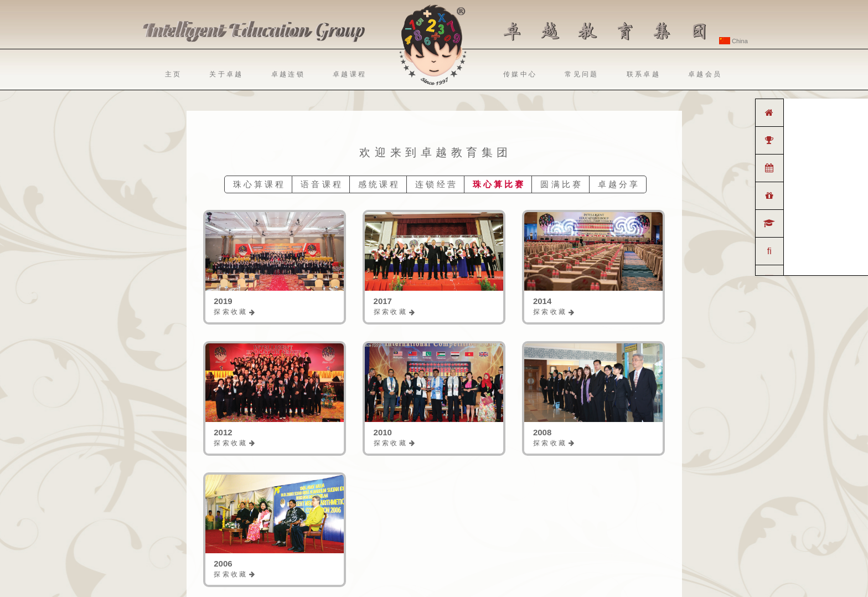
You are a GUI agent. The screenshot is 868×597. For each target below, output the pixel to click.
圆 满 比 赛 (560, 184)
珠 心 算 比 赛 (498, 184)
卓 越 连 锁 (287, 74)
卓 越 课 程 (349, 74)
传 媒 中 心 (519, 74)
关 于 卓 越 (225, 74)
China (733, 41)
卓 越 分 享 (618, 184)
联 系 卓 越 (643, 74)
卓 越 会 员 (704, 74)
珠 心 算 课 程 (259, 184)
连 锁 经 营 (435, 184)
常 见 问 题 (581, 74)
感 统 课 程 (378, 184)
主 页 (172, 74)
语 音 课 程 (321, 184)
